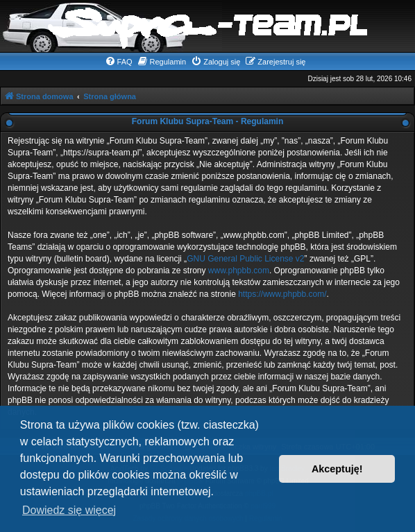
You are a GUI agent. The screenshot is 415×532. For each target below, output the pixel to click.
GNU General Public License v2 (245, 259)
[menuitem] (119, 62)
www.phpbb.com (239, 271)
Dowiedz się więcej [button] (69, 510)
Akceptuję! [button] (337, 469)
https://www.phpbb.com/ (282, 294)
